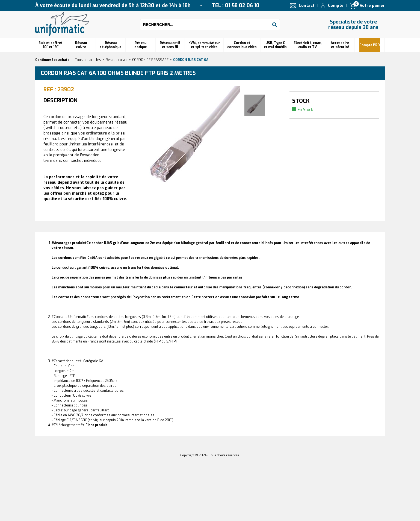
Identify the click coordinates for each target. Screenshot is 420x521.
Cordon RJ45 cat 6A (191, 60)
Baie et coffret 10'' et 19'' (51, 45)
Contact (307, 5)
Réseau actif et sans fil (170, 45)
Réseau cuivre (81, 45)
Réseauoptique (141, 45)
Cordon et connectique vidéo (242, 45)
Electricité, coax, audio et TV (307, 45)
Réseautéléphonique (111, 45)
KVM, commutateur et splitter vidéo (204, 45)
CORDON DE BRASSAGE (150, 60)
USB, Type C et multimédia (275, 45)
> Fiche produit (95, 425)
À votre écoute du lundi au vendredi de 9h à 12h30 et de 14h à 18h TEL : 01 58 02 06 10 (147, 5)
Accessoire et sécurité (340, 45)
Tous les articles (88, 60)
